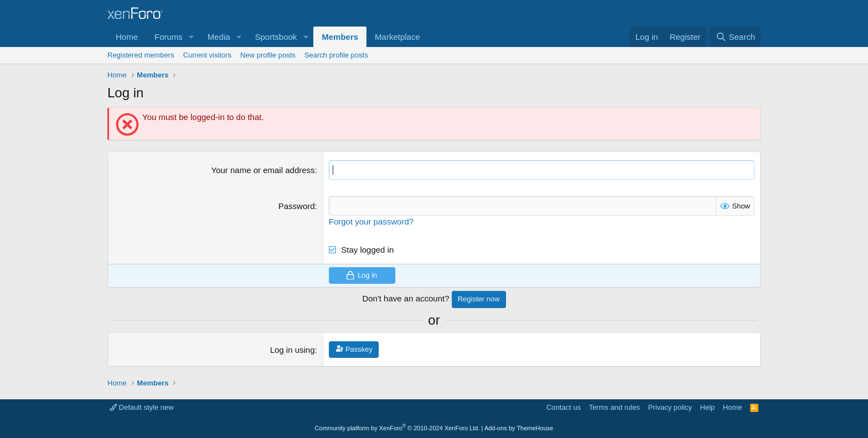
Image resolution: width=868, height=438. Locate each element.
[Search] (735, 37)
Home (127, 37)
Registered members (141, 55)
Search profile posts (336, 55)
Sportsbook (276, 37)
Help (708, 407)
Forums (169, 37)
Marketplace (397, 37)
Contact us (564, 407)
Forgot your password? (371, 221)
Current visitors (207, 55)
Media (219, 37)
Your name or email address (263, 170)
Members (340, 37)
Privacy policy (670, 407)
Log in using (293, 350)
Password (297, 206)
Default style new (142, 407)
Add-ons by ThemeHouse (519, 428)
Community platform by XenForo (397, 428)
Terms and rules (614, 407)
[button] (192, 37)
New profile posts (268, 55)
